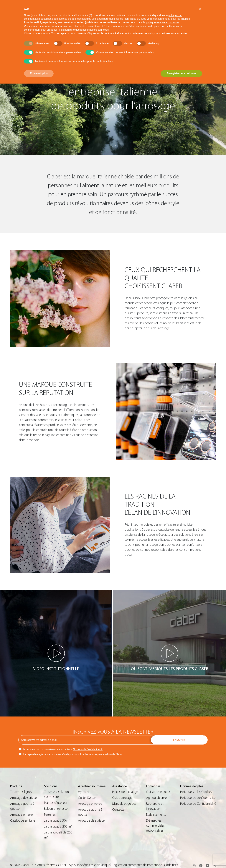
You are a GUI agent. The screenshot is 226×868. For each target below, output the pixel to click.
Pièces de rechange (125, 792)
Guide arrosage (122, 798)
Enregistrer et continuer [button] (181, 73)
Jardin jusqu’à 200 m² (58, 827)
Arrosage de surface (23, 798)
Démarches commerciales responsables (155, 826)
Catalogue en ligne (23, 821)
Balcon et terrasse (56, 809)
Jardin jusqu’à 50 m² (57, 821)
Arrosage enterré (21, 815)
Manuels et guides (124, 804)
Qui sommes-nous (158, 792)
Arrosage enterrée (90, 804)
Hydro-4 (83, 792)
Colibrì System (88, 798)
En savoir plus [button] (39, 73)
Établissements (156, 815)
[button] (200, 9)
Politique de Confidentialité (198, 804)
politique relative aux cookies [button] (163, 22)
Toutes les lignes (21, 792)
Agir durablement (158, 798)
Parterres (50, 815)
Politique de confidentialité (198, 798)
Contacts (118, 810)
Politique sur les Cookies (196, 792)
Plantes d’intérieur (56, 803)
